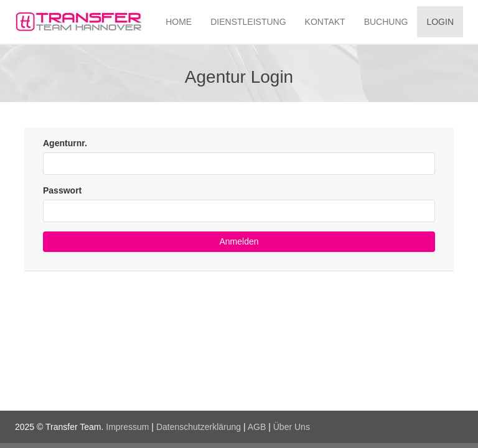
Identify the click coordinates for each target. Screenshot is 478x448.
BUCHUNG (386, 22)
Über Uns (292, 427)
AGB (257, 427)
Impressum (127, 427)
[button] (239, 242)
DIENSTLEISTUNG (248, 22)
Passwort (62, 190)
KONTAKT (325, 22)
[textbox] (239, 164)
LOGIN (440, 22)
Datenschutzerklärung (199, 427)
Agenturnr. (65, 143)
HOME (179, 22)
